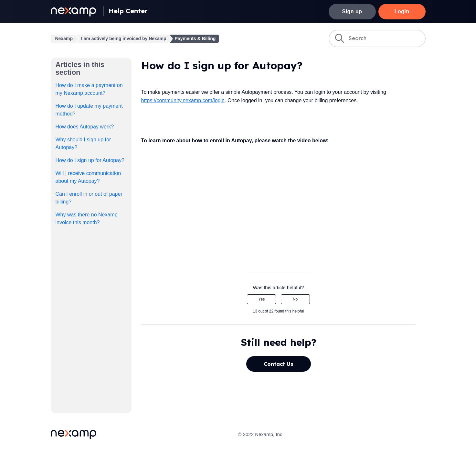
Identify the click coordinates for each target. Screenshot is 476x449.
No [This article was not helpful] (295, 299)
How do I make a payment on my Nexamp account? (89, 89)
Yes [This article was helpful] (262, 299)
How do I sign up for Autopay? (90, 160)
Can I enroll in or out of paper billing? (89, 198)
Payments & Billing (195, 38)
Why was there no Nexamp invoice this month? (87, 219)
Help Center (128, 11)
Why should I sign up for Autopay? (83, 143)
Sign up (352, 11)
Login (402, 11)
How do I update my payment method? (89, 110)
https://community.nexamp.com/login (183, 100)
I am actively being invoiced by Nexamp (124, 38)
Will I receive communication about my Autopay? (88, 177)
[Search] (377, 38)
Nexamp (64, 38)
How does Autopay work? (85, 127)
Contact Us (279, 364)
